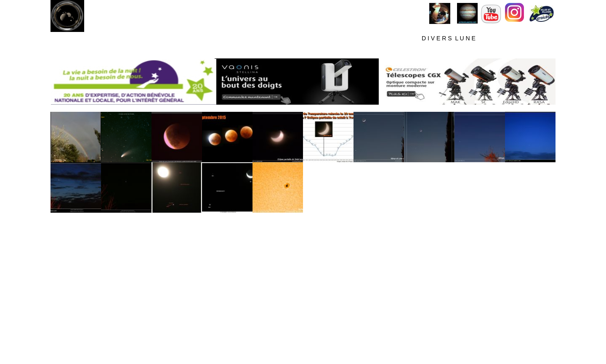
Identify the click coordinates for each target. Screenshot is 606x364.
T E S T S (537, 38)
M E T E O (113, 39)
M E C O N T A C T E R (510, 31)
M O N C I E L (190, 39)
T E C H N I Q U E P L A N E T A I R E (402, 51)
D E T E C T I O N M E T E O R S (501, 51)
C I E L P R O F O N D (333, 38)
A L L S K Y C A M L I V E (254, 39)
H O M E (72, 39)
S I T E (151, 39)
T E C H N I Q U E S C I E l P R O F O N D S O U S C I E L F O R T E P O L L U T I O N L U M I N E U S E (198, 51)
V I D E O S (497, 39)
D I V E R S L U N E (449, 38)
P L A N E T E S (394, 39)
